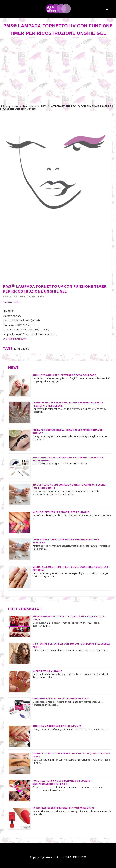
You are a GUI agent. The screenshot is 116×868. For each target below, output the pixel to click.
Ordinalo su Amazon (15, 339)
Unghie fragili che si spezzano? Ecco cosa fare (64, 375)
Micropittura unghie (47, 671)
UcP (2, 106)
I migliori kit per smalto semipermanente (61, 699)
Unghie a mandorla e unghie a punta (57, 726)
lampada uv (30, 106)
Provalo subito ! (12, 302)
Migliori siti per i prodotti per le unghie (61, 512)
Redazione (37, 296)
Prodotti (25, 296)
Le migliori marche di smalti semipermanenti (63, 808)
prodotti (14, 106)
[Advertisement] (58, 71)
